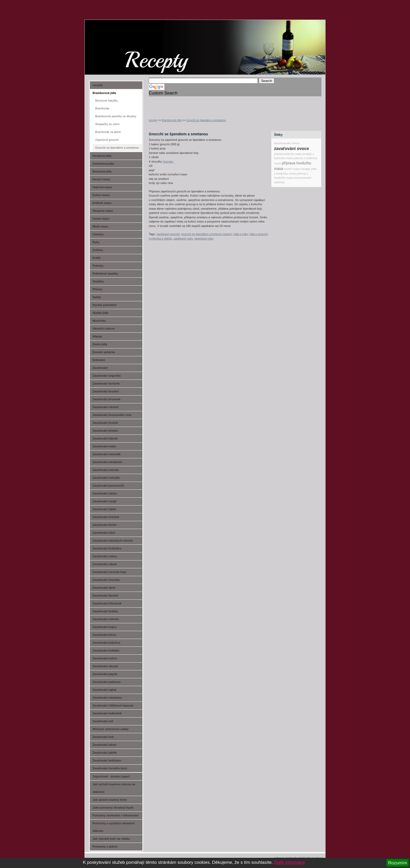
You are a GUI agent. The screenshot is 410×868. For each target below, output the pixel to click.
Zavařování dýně (104, 588)
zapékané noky (183, 238)
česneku (168, 162)
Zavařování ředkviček (107, 713)
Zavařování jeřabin (105, 431)
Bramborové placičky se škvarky (116, 116)
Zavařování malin (104, 446)
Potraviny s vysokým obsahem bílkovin (114, 827)
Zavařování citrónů (105, 407)
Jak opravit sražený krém (110, 800)
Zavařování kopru (105, 627)
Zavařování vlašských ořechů (113, 541)
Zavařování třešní (104, 525)
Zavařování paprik (105, 674)
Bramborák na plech (108, 132)
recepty (153, 120)
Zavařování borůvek (106, 383)
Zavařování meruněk (107, 454)
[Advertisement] (210, 104)
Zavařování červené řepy (109, 572)
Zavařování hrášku (105, 611)
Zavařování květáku (106, 650)
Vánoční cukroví (104, 329)
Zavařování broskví (106, 391)
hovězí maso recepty (297, 169)
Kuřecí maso (101, 195)
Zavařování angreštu (107, 376)
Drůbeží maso (102, 203)
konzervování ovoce (287, 143)
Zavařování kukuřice (106, 643)
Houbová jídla (102, 156)
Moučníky (99, 321)
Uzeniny (98, 234)
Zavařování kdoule (105, 438)
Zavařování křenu (104, 635)
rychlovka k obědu (160, 238)
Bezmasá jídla (102, 171)
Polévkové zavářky (105, 274)
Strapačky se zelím (107, 124)
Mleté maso (100, 226)
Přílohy (97, 289)
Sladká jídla (101, 313)
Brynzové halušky (106, 101)
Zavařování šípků (104, 509)
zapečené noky (204, 238)
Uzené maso (101, 219)
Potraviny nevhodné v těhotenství (116, 815)
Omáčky (98, 281)
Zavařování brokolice (107, 548)
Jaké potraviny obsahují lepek (113, 808)
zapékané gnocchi (168, 234)
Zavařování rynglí (104, 501)
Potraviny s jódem (105, 847)
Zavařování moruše (106, 470)
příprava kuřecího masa (288, 154)
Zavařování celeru (105, 556)
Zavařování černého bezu (110, 768)
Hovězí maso (101, 179)
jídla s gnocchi (259, 234)
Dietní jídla (100, 344)
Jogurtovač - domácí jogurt (111, 776)
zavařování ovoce (291, 149)
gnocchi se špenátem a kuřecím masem (207, 234)
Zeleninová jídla (103, 164)
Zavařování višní (104, 533)
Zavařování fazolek (105, 596)
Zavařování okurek (105, 666)
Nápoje (97, 336)
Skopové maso (103, 211)
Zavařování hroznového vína (112, 415)
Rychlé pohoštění (105, 305)
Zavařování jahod (104, 745)
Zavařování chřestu (106, 619)
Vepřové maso (102, 187)
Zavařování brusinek (107, 399)
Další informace (289, 862)
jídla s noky (241, 234)
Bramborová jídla (172, 120)
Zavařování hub (103, 737)
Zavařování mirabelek (107, 462)
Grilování (99, 360)
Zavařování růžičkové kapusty (113, 705)
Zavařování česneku (106, 580)
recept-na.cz (114, 39)
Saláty (97, 297)
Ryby (96, 242)
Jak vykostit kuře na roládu (111, 839)
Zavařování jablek (105, 753)
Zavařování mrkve (105, 658)
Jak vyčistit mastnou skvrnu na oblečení (114, 788)
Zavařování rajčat (104, 690)
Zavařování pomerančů (108, 486)
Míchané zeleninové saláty (111, 729)
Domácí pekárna (104, 352)
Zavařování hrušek (105, 423)
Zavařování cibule (105, 564)
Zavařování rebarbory (107, 698)
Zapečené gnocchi (107, 140)
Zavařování (100, 368)
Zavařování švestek (106, 517)
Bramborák (102, 108)
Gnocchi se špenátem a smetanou (206, 120)
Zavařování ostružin (106, 478)
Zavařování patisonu (107, 682)
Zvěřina (98, 250)
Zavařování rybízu (105, 493)
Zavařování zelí (103, 721)
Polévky (98, 266)
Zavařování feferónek (107, 603)
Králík (97, 258)
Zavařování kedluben (107, 760)
